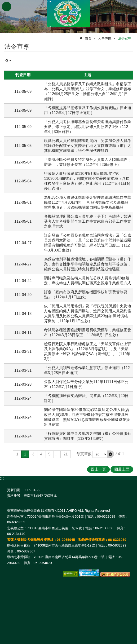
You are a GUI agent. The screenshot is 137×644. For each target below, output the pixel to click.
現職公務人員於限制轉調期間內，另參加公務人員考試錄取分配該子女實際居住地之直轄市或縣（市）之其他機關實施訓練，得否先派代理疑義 (88, 146)
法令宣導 (125, 38)
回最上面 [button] (122, 469)
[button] (110, 454)
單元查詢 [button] (8, 61)
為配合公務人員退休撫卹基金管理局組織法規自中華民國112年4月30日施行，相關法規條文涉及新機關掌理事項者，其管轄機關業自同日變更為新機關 (88, 202)
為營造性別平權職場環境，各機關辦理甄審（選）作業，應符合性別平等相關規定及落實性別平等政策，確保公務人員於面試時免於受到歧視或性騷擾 (88, 264)
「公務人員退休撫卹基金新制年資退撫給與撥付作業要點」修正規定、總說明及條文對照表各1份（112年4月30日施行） (88, 127)
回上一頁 (98, 469)
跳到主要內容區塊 (2, 2)
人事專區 (105, 38)
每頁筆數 (84, 454)
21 (66, 454)
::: (49, 2)
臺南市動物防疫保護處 (69, 14)
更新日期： (15, 490)
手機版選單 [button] (7, 7)
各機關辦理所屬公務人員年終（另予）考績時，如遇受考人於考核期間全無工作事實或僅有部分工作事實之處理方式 (88, 221)
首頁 (88, 38)
